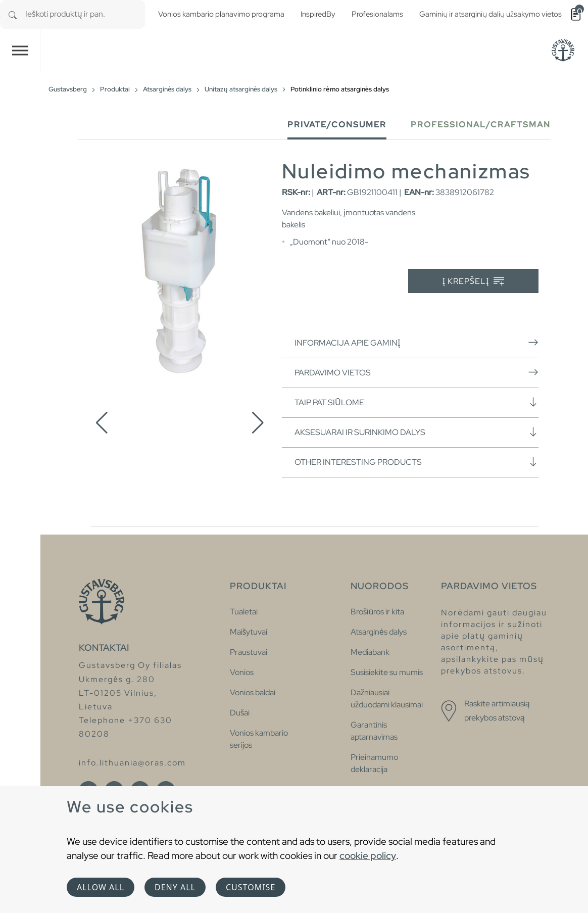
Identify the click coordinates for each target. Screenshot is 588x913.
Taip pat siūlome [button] (416, 402)
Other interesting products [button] (416, 462)
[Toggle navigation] (20, 51)
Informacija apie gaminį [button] (416, 343)
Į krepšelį (474, 282)
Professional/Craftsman (481, 125)
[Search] (13, 14)
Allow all (101, 887)
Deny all (175, 887)
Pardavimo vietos (416, 372)
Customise (251, 887)
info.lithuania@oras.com (132, 763)
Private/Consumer (337, 125)
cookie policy (368, 855)
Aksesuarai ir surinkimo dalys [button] (416, 432)
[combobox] (85, 14)
